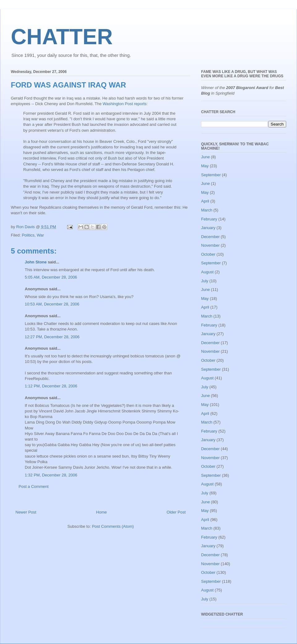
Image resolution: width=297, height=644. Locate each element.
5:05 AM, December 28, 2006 (51, 277)
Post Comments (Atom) (113, 526)
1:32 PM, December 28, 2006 (51, 475)
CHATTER (62, 37)
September (211, 175)
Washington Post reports (125, 104)
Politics (28, 235)
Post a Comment (34, 486)
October (208, 254)
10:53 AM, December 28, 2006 (52, 304)
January (208, 228)
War (40, 235)
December (210, 237)
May (205, 166)
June (205, 157)
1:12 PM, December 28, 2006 (51, 386)
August (207, 272)
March (207, 210)
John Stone (36, 262)
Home (102, 512)
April (205, 201)
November (210, 245)
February (209, 219)
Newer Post (26, 512)
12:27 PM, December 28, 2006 (52, 337)
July (205, 281)
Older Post (176, 512)
